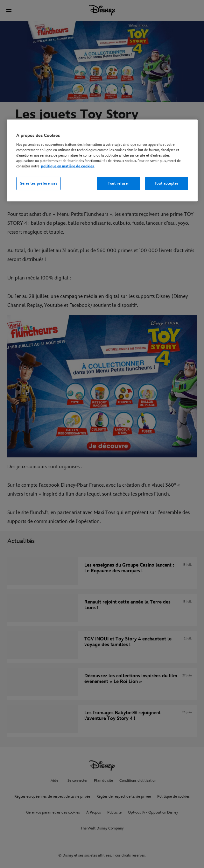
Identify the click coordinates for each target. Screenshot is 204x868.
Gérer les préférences (39, 183)
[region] (102, 161)
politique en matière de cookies (67, 166)
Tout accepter (166, 183)
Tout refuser (119, 183)
